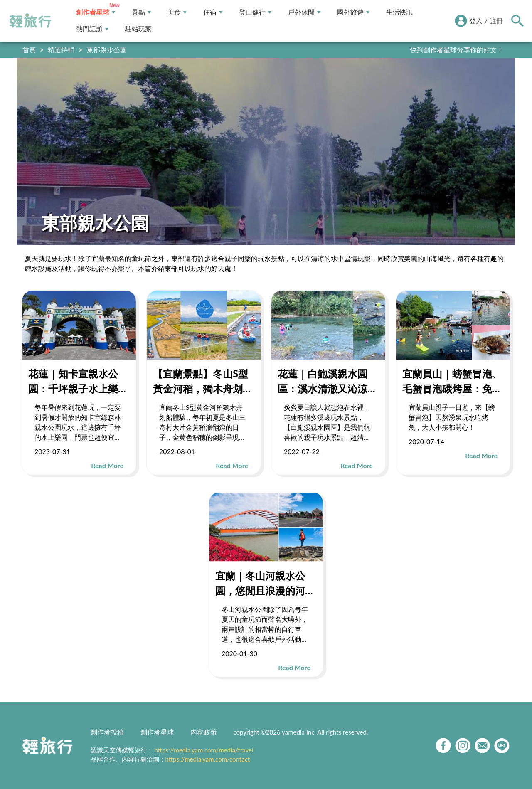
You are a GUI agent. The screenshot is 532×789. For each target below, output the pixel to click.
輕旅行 (30, 21)
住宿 (213, 12)
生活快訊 (399, 12)
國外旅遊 (353, 12)
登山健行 (255, 12)
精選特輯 (61, 50)
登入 (476, 21)
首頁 (29, 50)
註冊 (496, 21)
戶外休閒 (304, 12)
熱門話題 (92, 29)
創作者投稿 (107, 732)
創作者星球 (96, 12)
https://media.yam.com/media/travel (204, 750)
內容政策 (204, 732)
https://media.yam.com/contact (208, 759)
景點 (141, 12)
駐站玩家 (138, 29)
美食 (177, 12)
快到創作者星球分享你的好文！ (457, 50)
